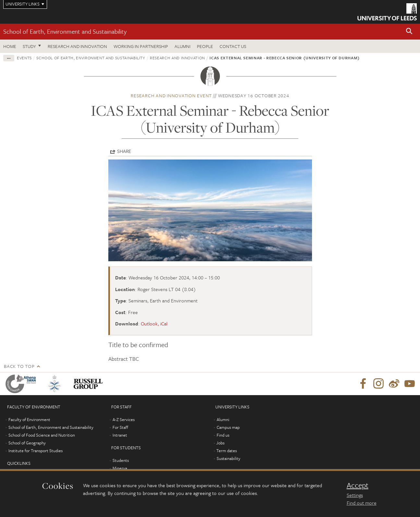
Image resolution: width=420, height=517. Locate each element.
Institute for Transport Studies (36, 451)
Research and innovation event (171, 95)
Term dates (227, 451)
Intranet (120, 435)
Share (124, 151)
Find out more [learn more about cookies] (362, 503)
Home (10, 46)
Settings (355, 495)
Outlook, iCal (154, 323)
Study (29, 46)
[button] (409, 32)
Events (24, 58)
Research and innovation (77, 46)
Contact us (233, 46)
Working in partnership (141, 46)
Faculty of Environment (29, 419)
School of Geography (27, 443)
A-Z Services (124, 419)
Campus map (228, 427)
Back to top (19, 366)
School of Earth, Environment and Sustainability (65, 31)
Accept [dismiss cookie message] (358, 485)
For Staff (120, 427)
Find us (223, 435)
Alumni (182, 46)
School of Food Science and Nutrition (42, 435)
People (205, 46)
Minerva (120, 468)
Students (121, 460)
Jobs (220, 443)
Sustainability (228, 458)
